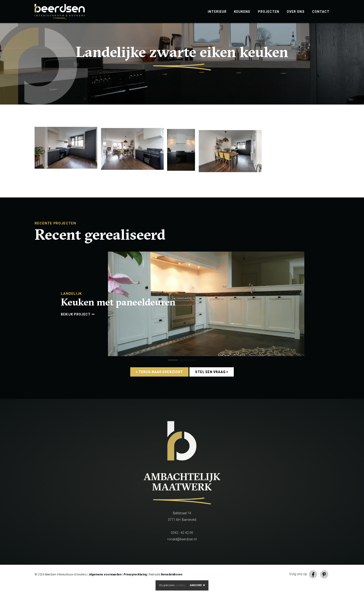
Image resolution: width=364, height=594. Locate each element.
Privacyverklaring (135, 584)
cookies (181, 585)
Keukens (242, 12)
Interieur (217, 12)
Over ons (296, 12)
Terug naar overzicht (159, 382)
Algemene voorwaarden (105, 584)
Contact (321, 12)
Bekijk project (78, 324)
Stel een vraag (212, 382)
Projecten (269, 12)
